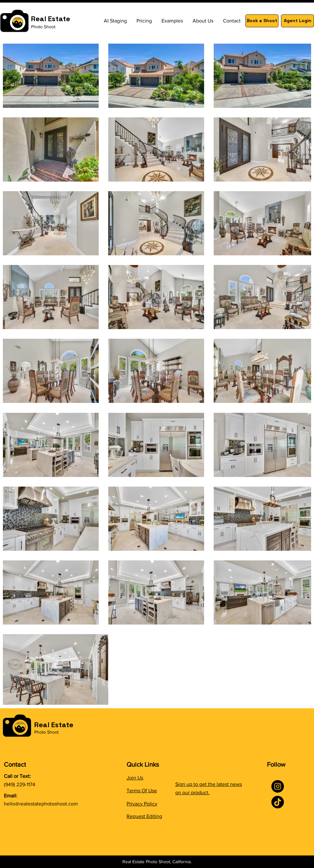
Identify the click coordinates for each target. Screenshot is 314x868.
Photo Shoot (43, 27)
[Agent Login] (297, 21)
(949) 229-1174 (20, 784)
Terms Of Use (142, 791)
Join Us (135, 778)
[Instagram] (278, 786)
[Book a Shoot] (262, 21)
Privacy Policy (142, 804)
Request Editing (144, 816)
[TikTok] (278, 802)
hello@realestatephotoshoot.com (41, 804)
